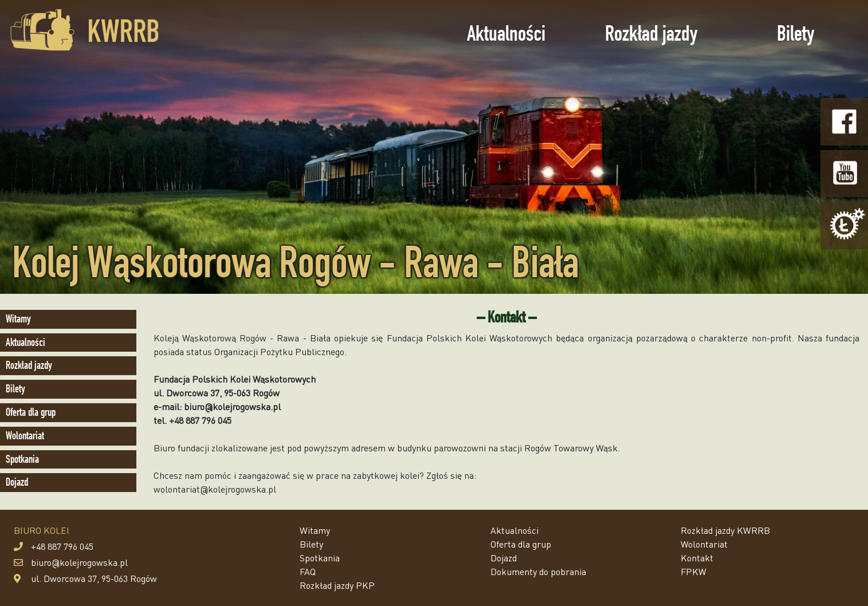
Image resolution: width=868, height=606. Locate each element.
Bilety (796, 33)
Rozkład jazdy (651, 33)
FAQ (308, 571)
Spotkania (22, 459)
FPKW (694, 571)
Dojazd (17, 482)
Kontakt (697, 558)
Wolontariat (25, 436)
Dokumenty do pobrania (538, 571)
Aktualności (506, 33)
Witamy (18, 319)
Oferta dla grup (31, 412)
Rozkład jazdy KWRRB (725, 530)
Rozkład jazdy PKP (337, 585)
